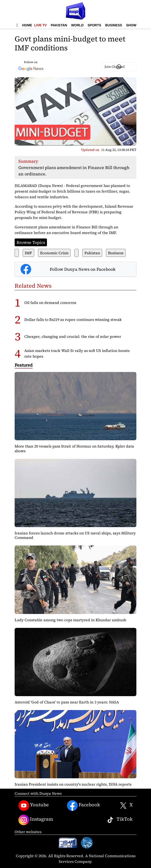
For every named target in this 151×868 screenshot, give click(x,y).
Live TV (40, 25)
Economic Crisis (54, 253)
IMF (28, 253)
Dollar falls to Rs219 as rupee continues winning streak (73, 319)
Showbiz (134, 25)
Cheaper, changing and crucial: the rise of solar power (73, 336)
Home (27, 25)
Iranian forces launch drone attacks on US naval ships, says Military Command (75, 535)
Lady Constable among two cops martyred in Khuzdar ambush (70, 620)
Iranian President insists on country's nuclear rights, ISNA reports (73, 784)
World (77, 25)
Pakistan (59, 25)
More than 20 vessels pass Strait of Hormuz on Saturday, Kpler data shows (74, 448)
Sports (94, 25)
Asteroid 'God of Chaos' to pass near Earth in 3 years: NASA (67, 702)
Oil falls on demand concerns (50, 303)
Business (114, 25)
